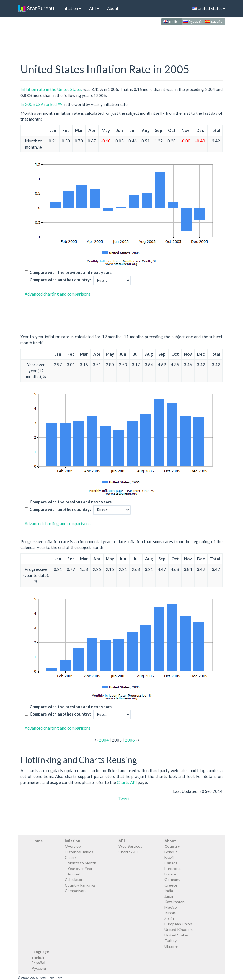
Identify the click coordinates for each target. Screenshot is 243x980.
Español (214, 21)
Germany (172, 880)
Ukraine (171, 946)
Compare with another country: (60, 280)
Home (37, 841)
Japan (169, 896)
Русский (192, 21)
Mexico (171, 907)
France (170, 874)
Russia (170, 913)
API (94, 8)
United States (209, 8)
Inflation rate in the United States (51, 89)
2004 (104, 740)
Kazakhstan (175, 902)
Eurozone (173, 868)
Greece (171, 885)
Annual (74, 874)
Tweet (124, 798)
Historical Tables (79, 852)
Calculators (75, 880)
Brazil (169, 857)
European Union (178, 924)
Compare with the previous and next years (71, 272)
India (169, 891)
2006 (130, 740)
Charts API (127, 782)
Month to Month (82, 863)
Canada (171, 863)
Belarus (171, 852)
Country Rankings (80, 885)
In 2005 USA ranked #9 (42, 104)
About (113, 8)
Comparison (75, 891)
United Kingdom (179, 929)
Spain (169, 918)
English (171, 21)
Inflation (72, 8)
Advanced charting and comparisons (58, 294)
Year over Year (80, 868)
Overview (73, 846)
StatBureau (36, 8)
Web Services (130, 846)
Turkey (170, 940)
